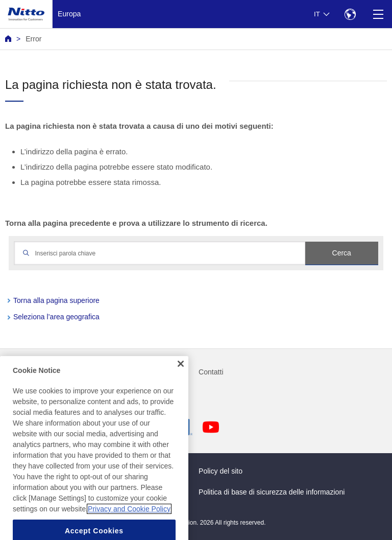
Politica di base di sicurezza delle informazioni (272, 492)
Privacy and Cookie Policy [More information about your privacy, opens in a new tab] (129, 520)
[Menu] (378, 14)
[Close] (181, 375)
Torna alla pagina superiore (56, 300)
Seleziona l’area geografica (56, 317)
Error (33, 39)
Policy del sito (220, 471)
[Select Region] (350, 14)
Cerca (342, 253)
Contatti (211, 372)
